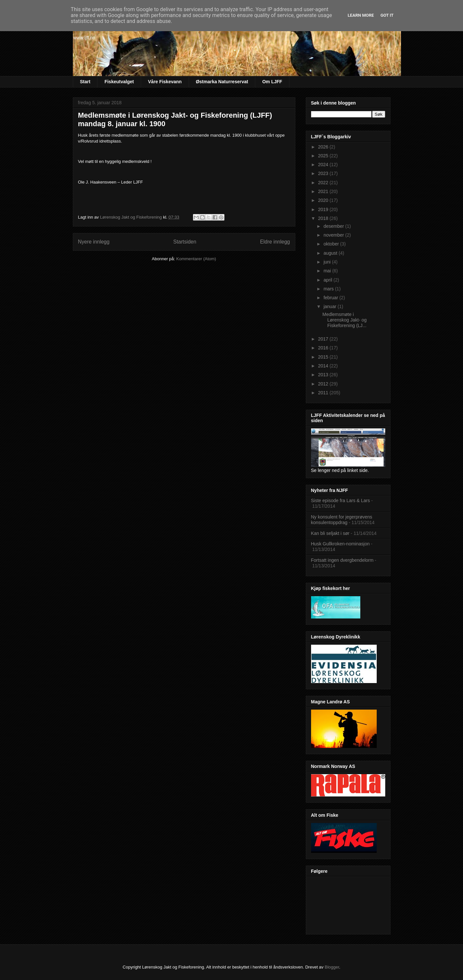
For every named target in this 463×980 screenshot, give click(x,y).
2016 (324, 348)
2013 (324, 375)
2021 (324, 191)
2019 (324, 209)
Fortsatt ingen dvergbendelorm (342, 560)
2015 (324, 357)
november (334, 235)
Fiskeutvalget (119, 82)
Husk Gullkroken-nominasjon (340, 544)
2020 (324, 200)
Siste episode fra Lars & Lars (341, 500)
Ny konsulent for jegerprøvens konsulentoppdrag (342, 520)
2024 (324, 165)
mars (329, 289)
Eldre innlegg (275, 242)
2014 (324, 366)
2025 (324, 156)
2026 (324, 147)
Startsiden (185, 242)
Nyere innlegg (94, 242)
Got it (387, 15)
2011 (324, 393)
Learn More (361, 15)
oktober (332, 244)
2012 (324, 384)
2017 (324, 339)
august (331, 253)
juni (328, 262)
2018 (324, 218)
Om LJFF (272, 82)
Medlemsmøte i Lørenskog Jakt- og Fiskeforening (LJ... (344, 320)
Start (85, 82)
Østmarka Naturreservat (222, 82)
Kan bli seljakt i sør (330, 533)
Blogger (332, 967)
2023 (324, 173)
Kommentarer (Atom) (196, 259)
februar (331, 298)
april (328, 280)
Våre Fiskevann (165, 82)
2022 (324, 183)
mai (328, 271)
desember (334, 226)
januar (331, 306)
